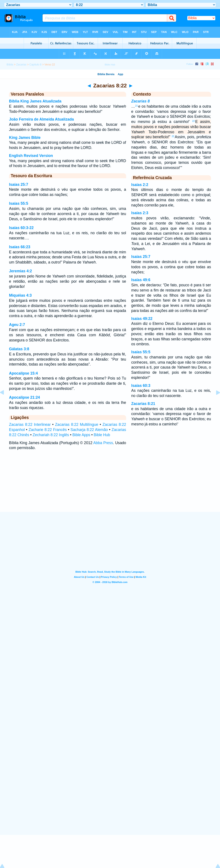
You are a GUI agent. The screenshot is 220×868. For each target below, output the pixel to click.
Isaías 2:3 (140, 213)
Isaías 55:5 (19, 203)
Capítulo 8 (35, 65)
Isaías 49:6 (141, 280)
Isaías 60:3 (141, 386)
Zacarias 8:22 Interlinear (30, 425)
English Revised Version (31, 156)
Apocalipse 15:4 (23, 373)
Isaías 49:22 (142, 319)
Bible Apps (81, 435)
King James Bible (25, 138)
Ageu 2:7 (17, 325)
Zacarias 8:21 (143, 404)
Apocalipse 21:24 (24, 397)
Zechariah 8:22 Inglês (51, 435)
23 (173, 136)
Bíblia (10, 65)
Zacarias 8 (141, 101)
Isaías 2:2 (140, 185)
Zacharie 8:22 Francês (48, 430)
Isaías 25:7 (19, 184)
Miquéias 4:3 (20, 295)
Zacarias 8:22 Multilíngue (77, 425)
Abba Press (103, 443)
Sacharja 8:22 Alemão (89, 430)
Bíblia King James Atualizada (35, 101)
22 (193, 121)
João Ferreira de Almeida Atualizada (41, 119)
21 (136, 106)
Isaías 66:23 (20, 247)
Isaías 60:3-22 (21, 228)
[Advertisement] (110, 485)
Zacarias (21, 65)
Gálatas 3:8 (19, 349)
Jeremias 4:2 (21, 271)
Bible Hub (102, 435)
